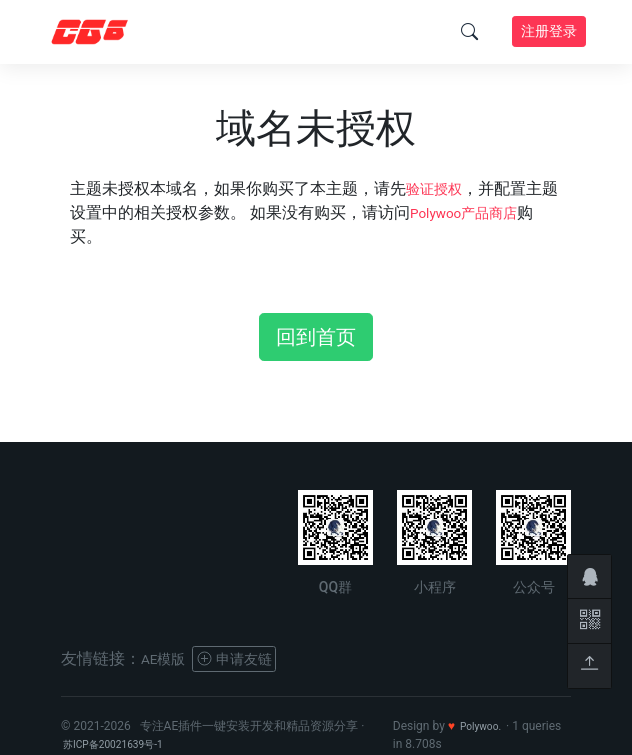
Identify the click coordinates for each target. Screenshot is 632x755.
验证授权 (438, 188)
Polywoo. (485, 726)
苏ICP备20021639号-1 (122, 744)
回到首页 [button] (316, 337)
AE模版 (167, 658)
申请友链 (247, 658)
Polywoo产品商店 (488, 212)
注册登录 (549, 31)
